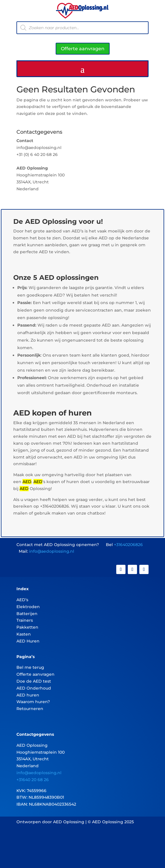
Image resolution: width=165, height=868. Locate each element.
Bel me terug (30, 667)
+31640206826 (128, 545)
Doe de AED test (34, 681)
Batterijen (27, 614)
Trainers (25, 620)
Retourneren (30, 709)
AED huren (28, 695)
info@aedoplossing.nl (52, 551)
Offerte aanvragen (83, 49)
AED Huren (28, 641)
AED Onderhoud (34, 688)
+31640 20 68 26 (33, 780)
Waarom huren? (33, 702)
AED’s (22, 600)
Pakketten (27, 627)
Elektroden (28, 607)
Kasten (24, 634)
